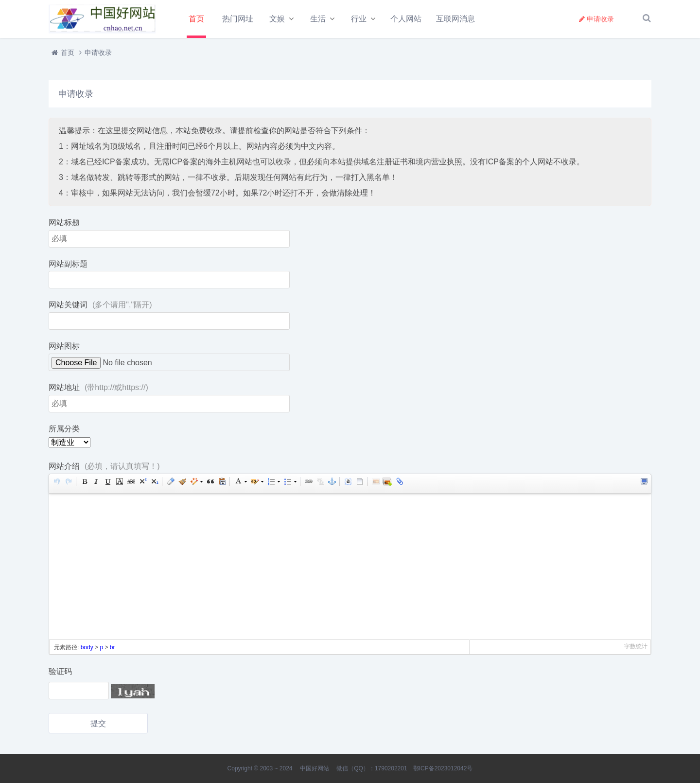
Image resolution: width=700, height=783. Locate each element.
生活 (318, 19)
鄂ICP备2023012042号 (443, 768)
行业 (359, 19)
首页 (196, 19)
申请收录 (596, 19)
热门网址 (238, 19)
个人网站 (406, 19)
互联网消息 (455, 19)
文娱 (277, 19)
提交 (98, 724)
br (113, 649)
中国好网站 (315, 768)
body (87, 649)
